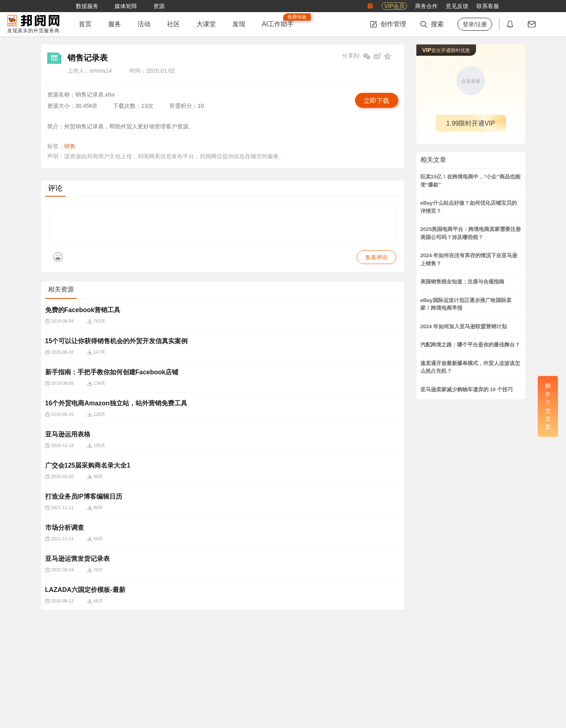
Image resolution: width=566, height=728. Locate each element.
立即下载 (376, 101)
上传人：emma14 (90, 71)
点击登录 (471, 81)
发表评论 (376, 263)
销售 (70, 146)
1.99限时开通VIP (471, 123)
